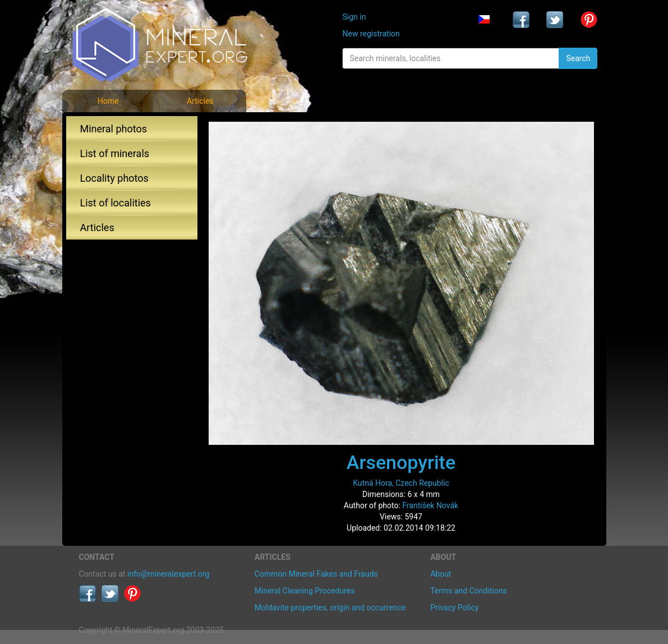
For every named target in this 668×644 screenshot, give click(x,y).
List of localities (116, 203)
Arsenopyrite (401, 462)
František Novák (430, 505)
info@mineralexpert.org (168, 574)
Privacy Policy (454, 608)
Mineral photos (114, 129)
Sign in (354, 17)
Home (108, 101)
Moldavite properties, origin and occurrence (330, 608)
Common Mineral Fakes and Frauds (316, 574)
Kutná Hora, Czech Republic (401, 483)
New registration (371, 34)
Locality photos (114, 178)
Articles (200, 101)
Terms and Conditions (469, 591)
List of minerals (115, 153)
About (441, 574)
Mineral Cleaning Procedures (305, 591)
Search (578, 58)
